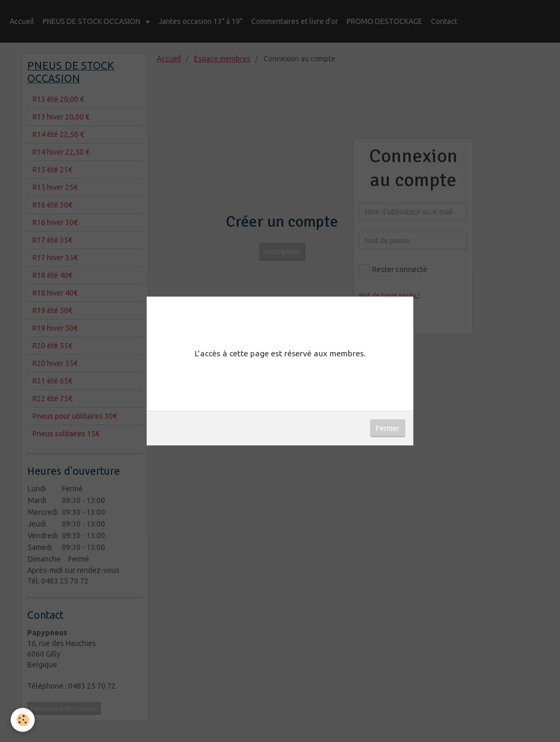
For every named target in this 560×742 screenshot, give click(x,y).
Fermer (388, 428)
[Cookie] (23, 720)
